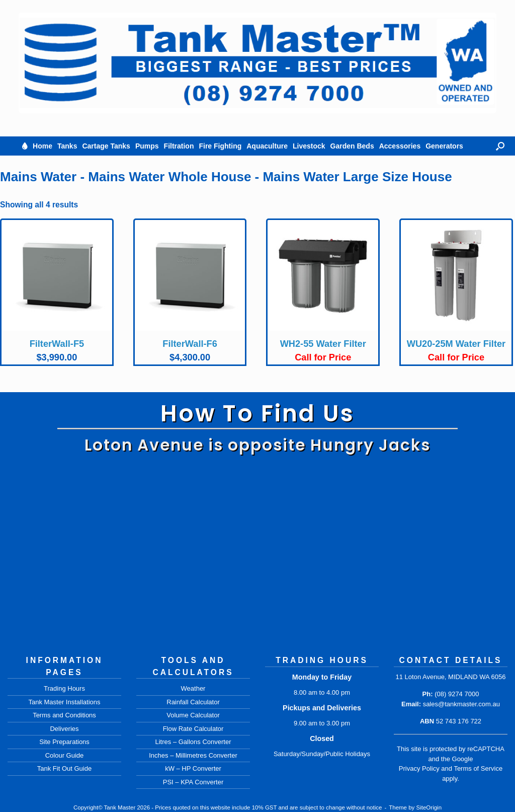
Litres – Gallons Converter (193, 742)
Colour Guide (65, 755)
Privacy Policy (419, 768)
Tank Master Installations (64, 702)
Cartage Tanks (106, 146)
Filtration (179, 146)
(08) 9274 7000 (457, 694)
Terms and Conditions (64, 715)
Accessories (400, 146)
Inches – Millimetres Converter (193, 755)
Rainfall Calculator (193, 702)
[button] (500, 146)
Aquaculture (267, 146)
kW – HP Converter (193, 768)
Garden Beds (352, 146)
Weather (193, 688)
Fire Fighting (220, 146)
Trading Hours (64, 688)
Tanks (67, 146)
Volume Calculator (193, 715)
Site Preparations (64, 742)
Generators (444, 146)
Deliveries (64, 729)
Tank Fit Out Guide (64, 768)
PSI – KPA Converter (193, 782)
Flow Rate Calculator (193, 729)
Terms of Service (478, 768)
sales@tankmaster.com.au (461, 704)
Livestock (309, 146)
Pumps (147, 146)
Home (42, 146)
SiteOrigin (429, 807)
